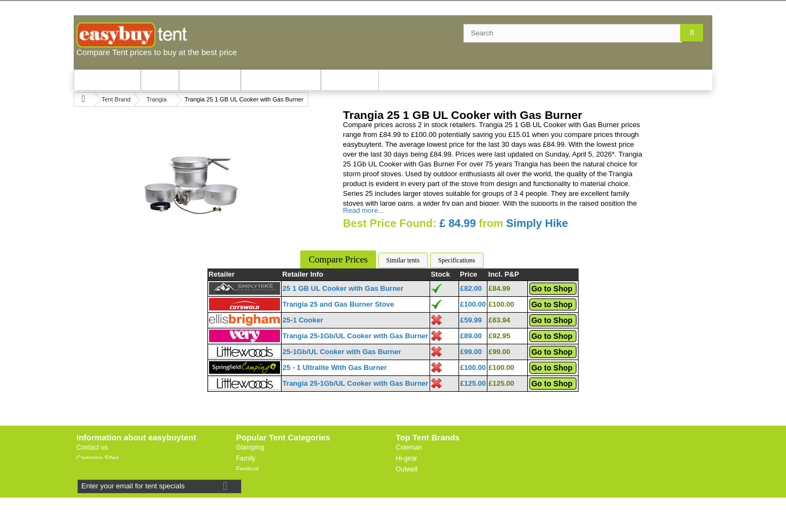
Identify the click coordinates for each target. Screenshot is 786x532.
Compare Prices (338, 259)
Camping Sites (98, 458)
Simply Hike (537, 223)
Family (246, 458)
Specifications (457, 260)
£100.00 (473, 304)
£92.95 (499, 336)
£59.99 (471, 320)
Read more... (363, 210)
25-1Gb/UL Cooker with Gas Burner (342, 352)
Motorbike (251, 491)
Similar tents (403, 260)
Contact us (92, 447)
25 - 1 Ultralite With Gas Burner (335, 367)
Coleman (409, 447)
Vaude (405, 491)
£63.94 (499, 320)
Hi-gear (406, 458)
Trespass (409, 502)
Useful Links (94, 469)
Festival (248, 469)
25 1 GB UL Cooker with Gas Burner (343, 288)
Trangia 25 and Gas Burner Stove (338, 304)
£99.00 (471, 352)
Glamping (250, 447)
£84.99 (499, 288)
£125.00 (473, 383)
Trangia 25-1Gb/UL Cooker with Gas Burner (356, 336)
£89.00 (471, 336)
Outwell (407, 469)
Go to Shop (552, 289)
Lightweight (253, 480)
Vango (405, 480)
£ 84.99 (458, 223)
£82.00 (471, 288)
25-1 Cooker (303, 320)
